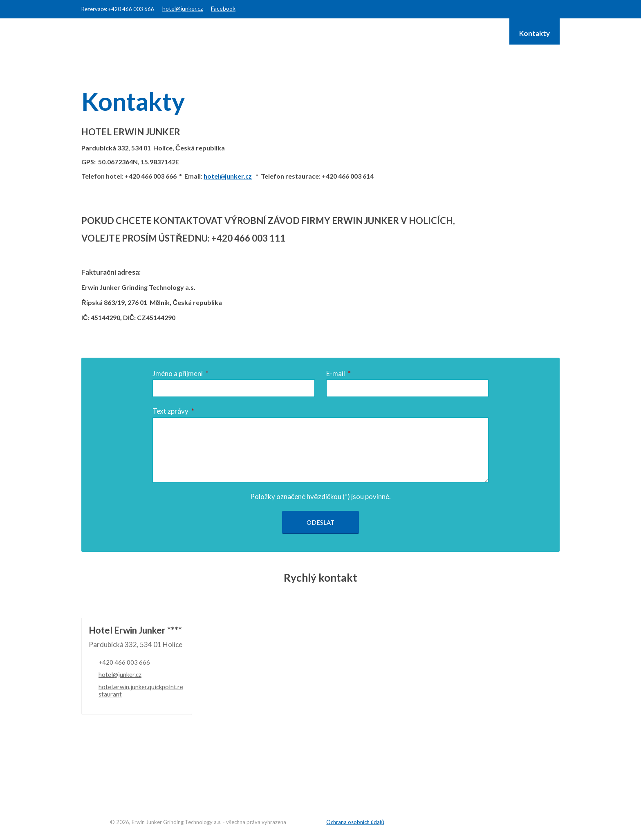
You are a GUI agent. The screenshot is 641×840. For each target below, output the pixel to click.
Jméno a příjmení (180, 373)
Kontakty (535, 33)
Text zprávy (173, 410)
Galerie (488, 33)
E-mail (338, 373)
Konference (370, 33)
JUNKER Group (433, 33)
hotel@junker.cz (183, 8)
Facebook (223, 8)
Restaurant (312, 33)
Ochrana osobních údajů (355, 821)
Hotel (265, 33)
